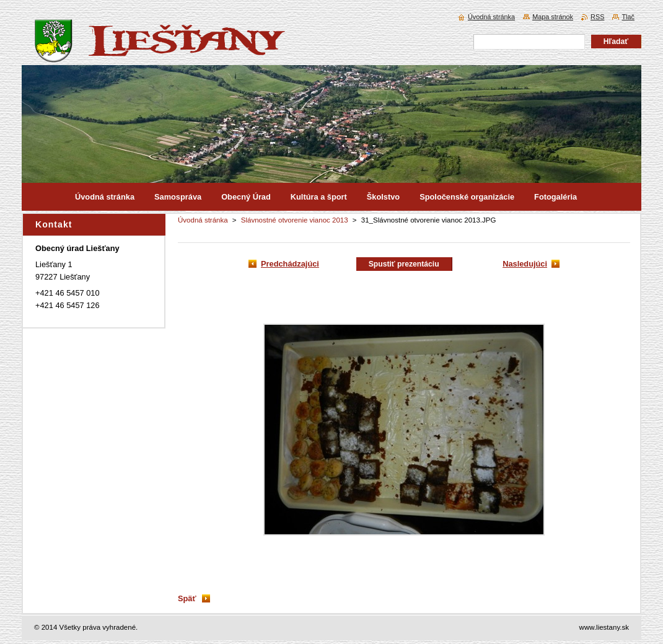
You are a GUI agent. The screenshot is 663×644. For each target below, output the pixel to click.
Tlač (628, 17)
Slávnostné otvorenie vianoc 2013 (295, 220)
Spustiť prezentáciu (404, 264)
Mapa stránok (553, 17)
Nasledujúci (525, 264)
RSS (597, 17)
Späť (187, 598)
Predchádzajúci (290, 264)
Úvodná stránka (203, 220)
